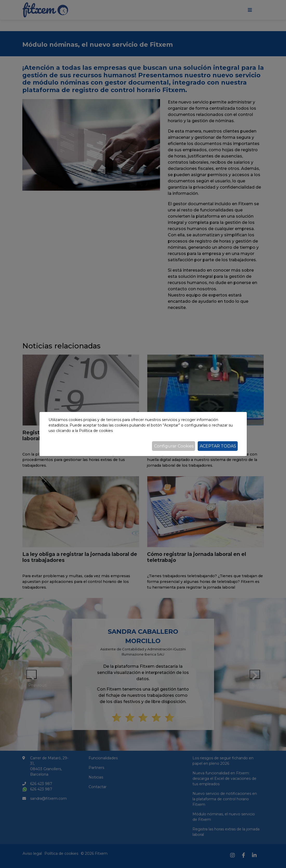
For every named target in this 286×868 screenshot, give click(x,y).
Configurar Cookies (174, 446)
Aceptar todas (218, 446)
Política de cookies (96, 431)
